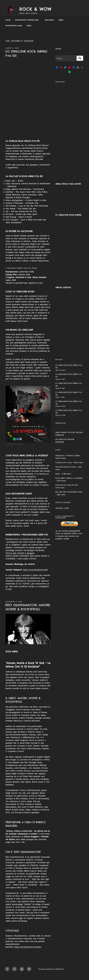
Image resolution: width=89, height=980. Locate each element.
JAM (16, 871)
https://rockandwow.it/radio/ (28, 952)
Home (8, 25)
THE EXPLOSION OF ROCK (66, 472)
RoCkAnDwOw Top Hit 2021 (67, 490)
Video (29, 31)
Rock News (49, 25)
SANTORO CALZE (62, 514)
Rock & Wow (35, 9)
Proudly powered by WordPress (51, 974)
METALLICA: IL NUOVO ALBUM (68, 461)
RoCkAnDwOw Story (14, 31)
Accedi (58, 54)
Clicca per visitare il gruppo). (20, 558)
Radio (61, 25)
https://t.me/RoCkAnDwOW (35, 575)
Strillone (9, 321)
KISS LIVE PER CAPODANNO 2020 (69, 497)
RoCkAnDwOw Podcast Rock (28, 25)
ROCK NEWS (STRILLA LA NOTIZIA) (69, 484)
